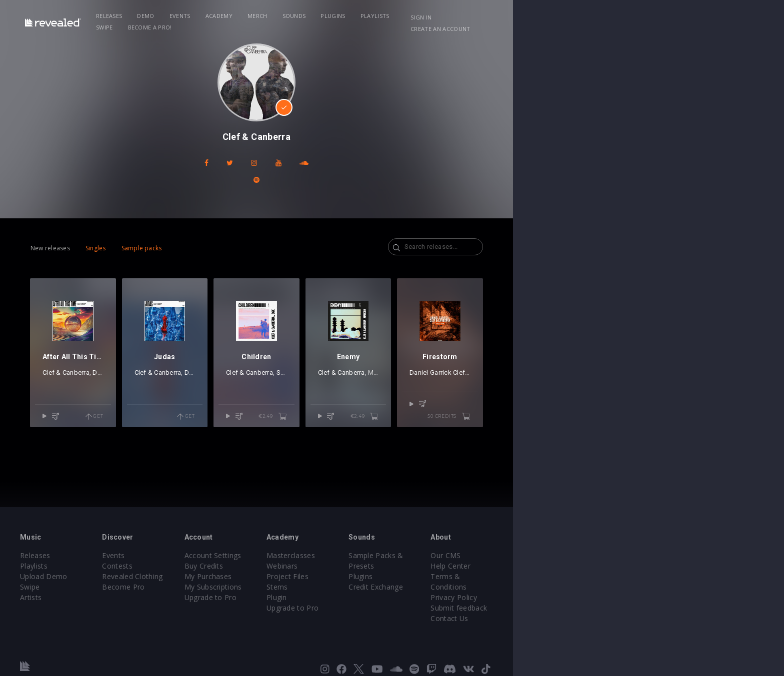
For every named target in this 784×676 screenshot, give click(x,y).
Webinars (418, 566)
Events (257, 16)
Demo (223, 16)
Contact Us (631, 608)
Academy (296, 16)
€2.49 (424, 419)
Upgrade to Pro (323, 597)
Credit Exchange (534, 576)
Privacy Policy (635, 587)
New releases (107, 231)
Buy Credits (316, 566)
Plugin (412, 597)
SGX (417, 387)
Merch (334, 16)
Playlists (452, 16)
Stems (413, 587)
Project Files (423, 576)
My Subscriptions (326, 587)
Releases (186, 16)
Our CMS (627, 555)
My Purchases (321, 576)
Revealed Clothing (222, 576)
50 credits (663, 419)
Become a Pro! (535, 16)
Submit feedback (640, 597)
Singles (153, 231)
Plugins (410, 16)
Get (182, 419)
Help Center (632, 566)
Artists (98, 597)
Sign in (606, 17)
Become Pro (213, 587)
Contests (207, 566)
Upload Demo (111, 576)
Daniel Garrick (171, 387)
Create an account (662, 17)
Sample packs (199, 231)
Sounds (371, 16)
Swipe (490, 16)
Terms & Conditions (646, 576)
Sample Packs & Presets (548, 555)
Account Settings (325, 555)
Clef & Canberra (123, 387)
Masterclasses (426, 555)
